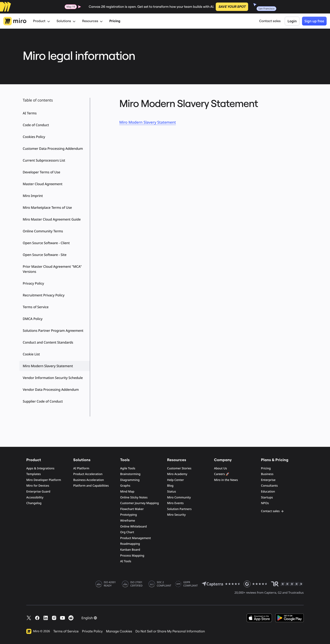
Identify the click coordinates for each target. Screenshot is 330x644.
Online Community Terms (43, 231)
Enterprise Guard (38, 492)
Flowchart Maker (132, 509)
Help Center (176, 480)
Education (268, 492)
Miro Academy (177, 474)
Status (172, 492)
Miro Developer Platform (44, 480)
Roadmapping (130, 544)
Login (292, 21)
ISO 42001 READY (110, 584)
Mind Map (127, 492)
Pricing (115, 21)
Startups (267, 497)
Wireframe (128, 521)
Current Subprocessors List (44, 160)
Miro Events (175, 503)
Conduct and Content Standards (48, 342)
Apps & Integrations (40, 468)
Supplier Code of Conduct (43, 401)
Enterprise (268, 480)
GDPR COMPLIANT (191, 584)
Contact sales (270, 21)
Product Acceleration (88, 474)
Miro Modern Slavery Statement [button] (48, 366)
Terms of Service (36, 307)
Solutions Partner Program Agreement (53, 331)
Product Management (136, 538)
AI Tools (126, 561)
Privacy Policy (33, 283)
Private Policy (92, 631)
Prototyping (128, 515)
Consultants (269, 486)
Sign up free (314, 21)
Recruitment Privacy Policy (44, 295)
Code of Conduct (36, 125)
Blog (170, 486)
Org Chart (127, 532)
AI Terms (30, 113)
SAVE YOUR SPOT (232, 7)
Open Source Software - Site (45, 255)
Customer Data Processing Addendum (53, 149)
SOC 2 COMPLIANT (164, 584)
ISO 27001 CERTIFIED (136, 584)
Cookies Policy (34, 137)
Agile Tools (128, 468)
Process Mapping (132, 556)
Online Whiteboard (133, 527)
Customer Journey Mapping (140, 503)
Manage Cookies (119, 631)
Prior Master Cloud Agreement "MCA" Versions (52, 269)
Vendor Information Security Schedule (53, 378)
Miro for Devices (38, 486)
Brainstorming (130, 474)
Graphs (125, 486)
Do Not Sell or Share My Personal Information (170, 631)
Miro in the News (226, 480)
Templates (34, 474)
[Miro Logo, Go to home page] (15, 21)
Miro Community (179, 497)
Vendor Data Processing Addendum (51, 390)
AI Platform (81, 468)
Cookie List (31, 354)
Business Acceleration (88, 480)
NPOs (265, 503)
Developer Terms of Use (41, 172)
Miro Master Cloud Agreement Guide (52, 219)
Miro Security (176, 515)
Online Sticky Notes (134, 497)
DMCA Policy (33, 319)
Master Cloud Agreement (43, 184)
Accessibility (35, 497)
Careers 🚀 (222, 474)
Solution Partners (179, 509)
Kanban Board (130, 550)
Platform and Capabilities (91, 486)
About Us (220, 468)
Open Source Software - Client (46, 243)
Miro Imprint (33, 196)
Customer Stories (179, 468)
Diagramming (130, 480)
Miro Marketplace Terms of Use (47, 208)
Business (267, 474)
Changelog (34, 503)
